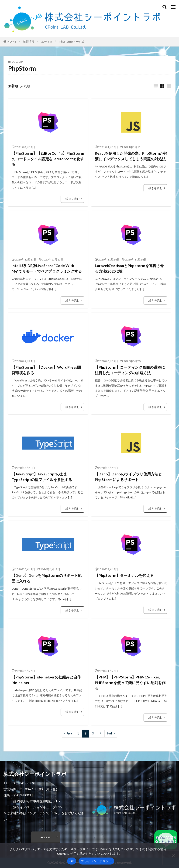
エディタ (47, 42)
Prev (69, 733)
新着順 (13, 86)
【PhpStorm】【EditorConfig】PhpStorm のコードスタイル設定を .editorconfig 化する (48, 159)
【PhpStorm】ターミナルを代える (124, 575)
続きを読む (72, 199)
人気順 (25, 86)
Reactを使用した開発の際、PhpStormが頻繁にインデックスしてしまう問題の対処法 (131, 156)
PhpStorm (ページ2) (72, 42)
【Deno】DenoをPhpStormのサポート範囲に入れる (47, 578)
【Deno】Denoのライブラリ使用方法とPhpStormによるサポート (128, 477)
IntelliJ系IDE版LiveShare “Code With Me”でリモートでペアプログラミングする (47, 268)
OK (72, 861)
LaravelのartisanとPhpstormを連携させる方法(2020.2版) (129, 268)
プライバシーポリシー (96, 861)
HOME (12, 42)
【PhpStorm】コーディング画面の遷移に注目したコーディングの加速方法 (130, 370)
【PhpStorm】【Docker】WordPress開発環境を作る (46, 370)
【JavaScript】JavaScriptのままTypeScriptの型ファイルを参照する (42, 477)
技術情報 (29, 42)
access (45, 837)
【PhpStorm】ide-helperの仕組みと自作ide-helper (46, 680)
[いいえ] (173, 856)
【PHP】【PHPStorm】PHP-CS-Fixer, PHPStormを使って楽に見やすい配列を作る (130, 683)
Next (110, 733)
